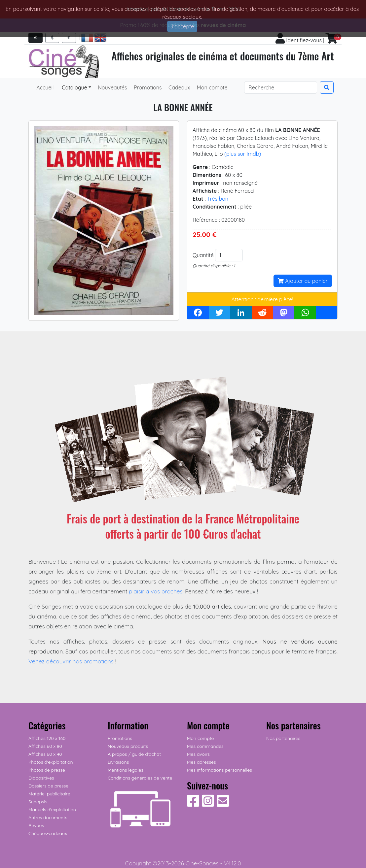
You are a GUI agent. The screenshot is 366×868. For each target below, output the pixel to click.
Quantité (203, 255)
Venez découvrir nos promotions (71, 661)
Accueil (45, 87)
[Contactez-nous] (223, 804)
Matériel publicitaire (49, 794)
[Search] (281, 87)
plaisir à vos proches (156, 591)
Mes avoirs (198, 754)
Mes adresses (201, 762)
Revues (36, 825)
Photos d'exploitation (51, 762)
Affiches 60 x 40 (45, 754)
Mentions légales (126, 770)
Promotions (147, 87)
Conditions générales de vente (140, 778)
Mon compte (211, 87)
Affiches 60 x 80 (45, 746)
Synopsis (38, 802)
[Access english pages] (100, 38)
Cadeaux (179, 87)
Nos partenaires (283, 738)
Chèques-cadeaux (48, 833)
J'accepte (182, 26)
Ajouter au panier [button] (303, 281)
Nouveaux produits (128, 746)
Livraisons (118, 762)
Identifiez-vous (299, 40)
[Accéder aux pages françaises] (87, 38)
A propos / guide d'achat (134, 754)
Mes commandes (205, 746)
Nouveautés (112, 87)
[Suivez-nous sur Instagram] (208, 804)
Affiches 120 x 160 (47, 738)
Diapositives (41, 778)
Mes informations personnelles (220, 770)
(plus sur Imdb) (243, 154)
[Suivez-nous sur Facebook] (193, 804)
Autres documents (48, 818)
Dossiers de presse (48, 786)
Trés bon (218, 199)
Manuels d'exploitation (52, 810)
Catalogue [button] (74, 87)
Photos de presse (47, 770)
